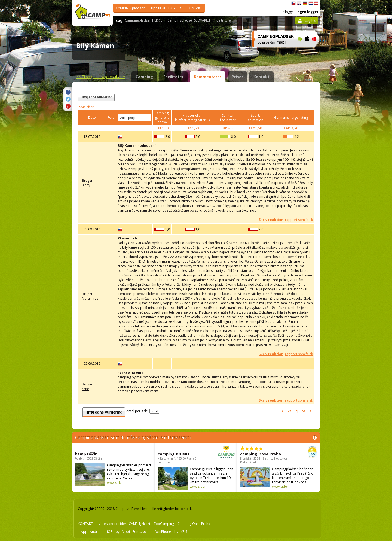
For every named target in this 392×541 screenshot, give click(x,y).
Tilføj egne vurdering (96, 97)
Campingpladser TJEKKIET (145, 20)
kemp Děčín (86, 454)
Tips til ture (222, 20)
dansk (316, 3)
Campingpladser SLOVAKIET (189, 20)
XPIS (184, 532)
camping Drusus (181, 454)
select (147, 118)
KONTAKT (195, 8)
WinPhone (163, 532)
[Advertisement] (343, 164)
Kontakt (261, 77)
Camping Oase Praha (194, 524)
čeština (293, 3)
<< (101, 77)
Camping (144, 77)
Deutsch (305, 3)
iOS (109, 532)
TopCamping (164, 524)
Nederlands (311, 3)
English (299, 3)
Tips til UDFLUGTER (166, 8)
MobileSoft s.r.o (134, 532)
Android (96, 532)
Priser (237, 77)
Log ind (310, 21)
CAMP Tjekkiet (140, 524)
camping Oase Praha (264, 454)
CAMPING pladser (130, 8)
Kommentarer (208, 77)
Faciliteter (173, 77)
